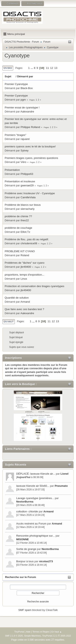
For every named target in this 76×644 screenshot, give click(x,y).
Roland (25, 255)
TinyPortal (19, 632)
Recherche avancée (38, 602)
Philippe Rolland (30, 127)
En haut (9, 322)
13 (56, 68)
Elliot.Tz (25, 232)
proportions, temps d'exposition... (24, 275)
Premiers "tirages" (16, 135)
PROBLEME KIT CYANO (20, 251)
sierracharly (28, 209)
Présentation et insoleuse (20, 181)
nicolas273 (46, 561)
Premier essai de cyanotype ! (22, 108)
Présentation (12, 170)
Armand (48, 511)
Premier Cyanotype (16, 84)
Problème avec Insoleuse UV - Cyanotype (30, 193)
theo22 (25, 220)
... (32, 68)
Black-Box (27, 88)
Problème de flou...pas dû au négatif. (27, 239)
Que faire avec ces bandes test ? (24, 309)
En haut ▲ (57, 632)
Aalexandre (27, 112)
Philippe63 (27, 174)
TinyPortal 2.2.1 (50, 636)
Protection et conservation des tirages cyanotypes (34, 286)
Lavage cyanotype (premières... (35, 498)
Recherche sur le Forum (21, 577)
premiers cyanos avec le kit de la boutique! (30, 146)
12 (52, 68)
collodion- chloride (27, 511)
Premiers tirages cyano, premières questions (31, 158)
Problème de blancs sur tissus (23, 205)
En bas (8, 68)
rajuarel (25, 139)
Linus (24, 279)
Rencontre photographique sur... (35, 536)
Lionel (65, 474)
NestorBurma (25, 502)
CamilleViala (28, 197)
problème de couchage (18, 228)
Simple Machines (32, 636)
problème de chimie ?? (18, 216)
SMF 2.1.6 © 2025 (14, 636)
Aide (28, 632)
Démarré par (25, 76)
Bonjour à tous (25, 561)
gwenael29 (27, 185)
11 (48, 68)
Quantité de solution (17, 298)
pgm (23, 100)
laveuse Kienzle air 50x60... (33, 486)
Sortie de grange (26, 549)
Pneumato (61, 486)
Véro (24, 162)
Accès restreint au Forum (31, 524)
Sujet (10, 76)
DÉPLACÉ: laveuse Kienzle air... (36, 474)
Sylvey (25, 151)
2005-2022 (66, 636)
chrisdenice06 (29, 243)
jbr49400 (26, 267)
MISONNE (22, 539)
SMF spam (25, 610)
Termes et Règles (41, 632)
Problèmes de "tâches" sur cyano (25, 263)
